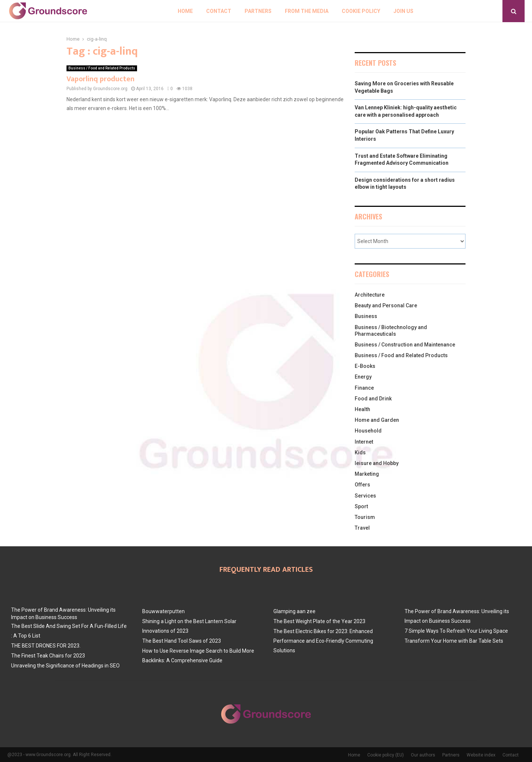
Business (366, 316)
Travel (362, 528)
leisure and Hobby (377, 463)
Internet (364, 442)
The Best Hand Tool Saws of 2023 (182, 641)
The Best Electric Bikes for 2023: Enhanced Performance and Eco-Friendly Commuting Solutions (323, 641)
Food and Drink (373, 399)
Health (362, 409)
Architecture (370, 295)
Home (185, 11)
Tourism (365, 517)
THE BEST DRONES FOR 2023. (46, 646)
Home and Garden (377, 420)
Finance (364, 388)
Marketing (367, 474)
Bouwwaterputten (163, 611)
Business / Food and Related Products (102, 68)
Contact (219, 11)
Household (368, 431)
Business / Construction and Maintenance (405, 345)
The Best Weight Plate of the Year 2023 (319, 621)
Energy (363, 377)
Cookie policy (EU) (386, 755)
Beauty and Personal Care (386, 305)
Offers (362, 485)
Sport (361, 506)
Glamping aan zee (294, 611)
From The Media (307, 11)
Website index (481, 755)
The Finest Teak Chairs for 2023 (48, 656)
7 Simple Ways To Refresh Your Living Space (456, 631)
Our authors (423, 755)
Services (365, 496)
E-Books (365, 366)
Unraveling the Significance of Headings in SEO (65, 666)
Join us (403, 11)
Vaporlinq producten (100, 79)
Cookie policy (361, 11)
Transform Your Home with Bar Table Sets (454, 641)
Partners (258, 11)
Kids (360, 452)
